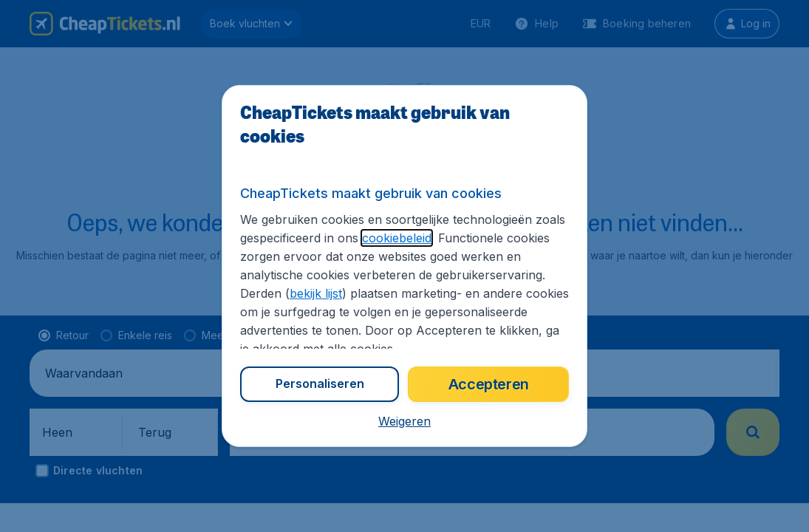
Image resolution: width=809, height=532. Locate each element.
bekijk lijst (316, 293)
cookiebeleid (397, 238)
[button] (404, 421)
